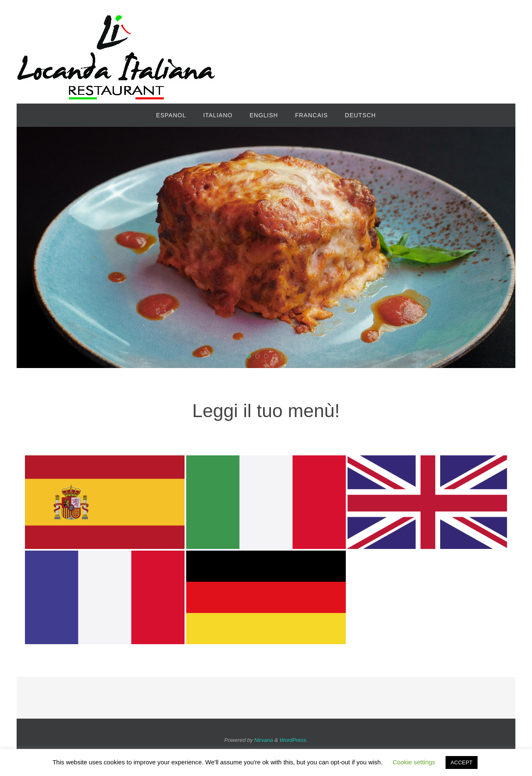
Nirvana (264, 740)
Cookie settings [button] (414, 762)
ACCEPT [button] (462, 762)
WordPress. (294, 740)
